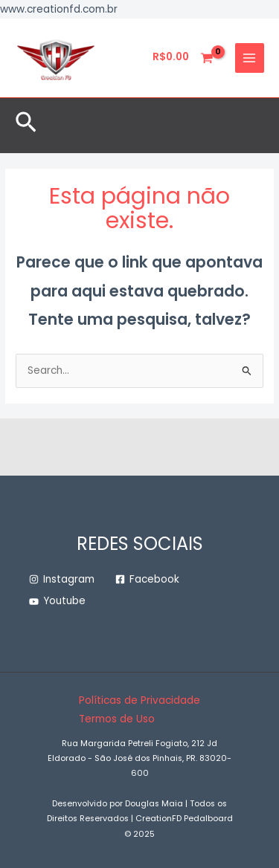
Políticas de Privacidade (139, 700)
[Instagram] (62, 580)
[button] (26, 125)
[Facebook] (147, 580)
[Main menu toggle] (250, 58)
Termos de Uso (117, 719)
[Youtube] (57, 601)
